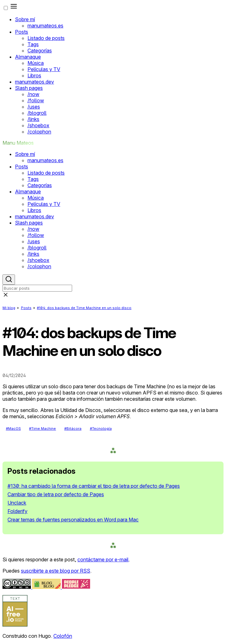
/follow (36, 100)
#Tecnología (101, 429)
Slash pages (29, 88)
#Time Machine (42, 429)
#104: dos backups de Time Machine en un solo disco (84, 308)
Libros (34, 75)
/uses (34, 107)
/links (33, 119)
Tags (33, 44)
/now (33, 94)
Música (36, 63)
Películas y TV (44, 69)
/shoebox (38, 125)
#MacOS (13, 429)
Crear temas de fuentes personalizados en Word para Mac (73, 520)
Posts (22, 32)
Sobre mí (25, 19)
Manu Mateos (18, 143)
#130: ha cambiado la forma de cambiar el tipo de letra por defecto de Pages (94, 486)
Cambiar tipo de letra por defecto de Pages (56, 494)
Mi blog (9, 308)
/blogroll (37, 113)
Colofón (63, 636)
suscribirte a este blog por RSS (56, 571)
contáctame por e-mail (103, 559)
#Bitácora (73, 429)
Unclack (17, 503)
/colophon (39, 132)
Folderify (17, 511)
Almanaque (28, 57)
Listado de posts (46, 38)
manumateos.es (45, 26)
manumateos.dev (34, 82)
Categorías (40, 51)
